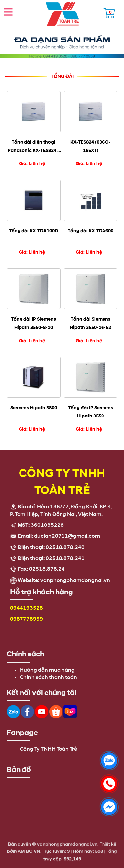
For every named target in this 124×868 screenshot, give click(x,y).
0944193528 (26, 608)
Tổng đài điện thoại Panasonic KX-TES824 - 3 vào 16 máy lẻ (33, 147)
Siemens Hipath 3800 (34, 408)
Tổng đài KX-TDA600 (91, 231)
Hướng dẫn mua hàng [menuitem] (47, 670)
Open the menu (8, 12)
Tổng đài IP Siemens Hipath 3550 (91, 412)
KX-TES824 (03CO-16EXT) (91, 146)
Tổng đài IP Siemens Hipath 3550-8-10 (33, 323)
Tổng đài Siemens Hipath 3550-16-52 (90, 323)
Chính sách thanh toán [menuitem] (48, 678)
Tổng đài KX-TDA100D (33, 231)
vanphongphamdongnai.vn (75, 581)
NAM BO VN (27, 849)
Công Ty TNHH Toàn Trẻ (48, 749)
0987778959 (26, 619)
